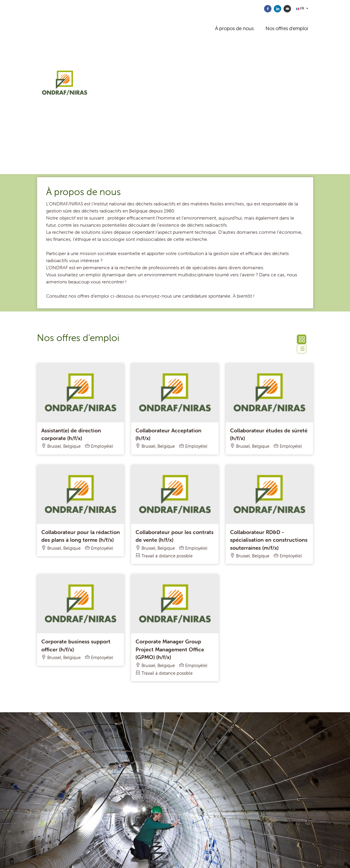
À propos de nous (234, 28)
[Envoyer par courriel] (287, 9)
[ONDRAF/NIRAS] (92, 87)
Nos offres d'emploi (287, 28)
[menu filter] (175, 0)
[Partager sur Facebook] (268, 9)
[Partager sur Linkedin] (277, 9)
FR (301, 8)
